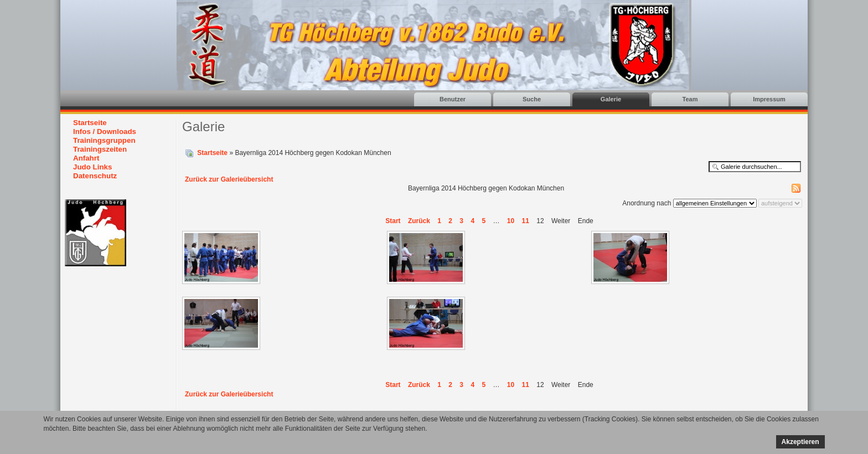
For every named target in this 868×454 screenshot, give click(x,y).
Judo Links (92, 167)
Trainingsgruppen (104, 140)
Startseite (90, 123)
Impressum (769, 99)
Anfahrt (86, 158)
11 (526, 221)
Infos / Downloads (105, 131)
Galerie (611, 99)
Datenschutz (95, 176)
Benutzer (453, 99)
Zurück (419, 221)
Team (690, 99)
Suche (532, 99)
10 (511, 221)
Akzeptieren (800, 442)
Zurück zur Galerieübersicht (229, 179)
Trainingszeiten (100, 149)
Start (393, 221)
